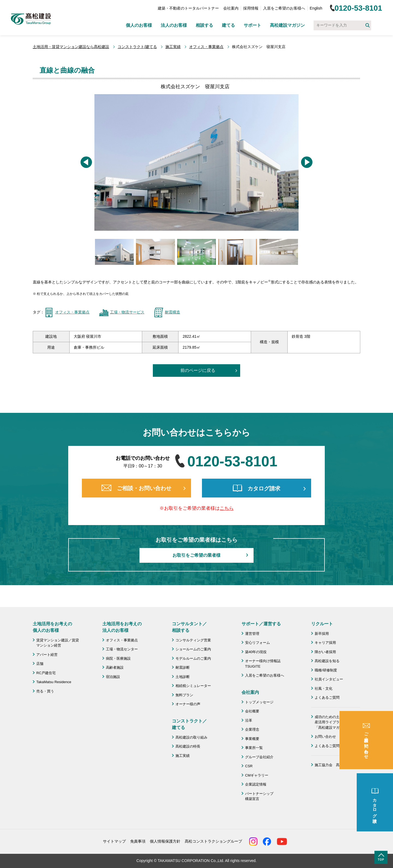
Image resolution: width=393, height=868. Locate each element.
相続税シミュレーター (193, 686)
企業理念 (252, 729)
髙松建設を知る (327, 661)
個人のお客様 (139, 25)
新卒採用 (322, 634)
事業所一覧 (254, 748)
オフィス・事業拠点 (206, 47)
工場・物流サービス (127, 312)
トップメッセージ (259, 702)
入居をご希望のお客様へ (284, 8)
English (316, 8)
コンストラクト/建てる (137, 47)
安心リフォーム (257, 643)
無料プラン (184, 695)
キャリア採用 (325, 643)
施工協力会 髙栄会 (331, 765)
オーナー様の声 (188, 704)
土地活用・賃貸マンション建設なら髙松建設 (71, 47)
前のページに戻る (198, 370)
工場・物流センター (122, 649)
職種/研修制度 (326, 670)
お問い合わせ (325, 737)
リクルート (322, 624)
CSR (249, 766)
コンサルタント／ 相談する (189, 627)
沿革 (249, 720)
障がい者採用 (325, 652)
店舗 (40, 664)
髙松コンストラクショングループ (213, 841)
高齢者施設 (115, 667)
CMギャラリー (257, 775)
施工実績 (173, 47)
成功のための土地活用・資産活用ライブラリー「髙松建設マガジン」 (336, 722)
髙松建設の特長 (188, 746)
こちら (227, 508)
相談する (204, 25)
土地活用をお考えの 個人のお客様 (52, 627)
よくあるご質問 (327, 697)
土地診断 (183, 677)
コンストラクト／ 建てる (189, 724)
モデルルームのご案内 (193, 658)
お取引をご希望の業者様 (196, 555)
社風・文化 (324, 688)
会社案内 (231, 8)
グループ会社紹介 (259, 757)
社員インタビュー (329, 679)
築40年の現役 (256, 652)
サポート (252, 25)
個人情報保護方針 (165, 841)
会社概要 (252, 711)
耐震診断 (183, 667)
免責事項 (138, 841)
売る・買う (45, 691)
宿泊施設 (113, 677)
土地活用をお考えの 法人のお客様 (122, 627)
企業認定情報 (256, 784)
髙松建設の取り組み (191, 737)
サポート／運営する (261, 624)
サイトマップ (114, 841)
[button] (86, 162)
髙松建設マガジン (287, 25)
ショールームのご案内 (193, 649)
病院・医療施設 (118, 658)
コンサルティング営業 (193, 640)
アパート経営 (47, 655)
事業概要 (252, 739)
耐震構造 (172, 312)
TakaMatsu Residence (54, 682)
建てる (228, 25)
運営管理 (252, 634)
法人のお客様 (174, 25)
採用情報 (251, 8)
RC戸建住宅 (46, 673)
